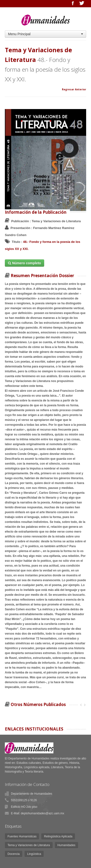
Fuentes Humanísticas (22, 836)
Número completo (25, 263)
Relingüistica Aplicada (58, 836)
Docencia (14, 854)
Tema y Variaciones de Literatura (29, 845)
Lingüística (34, 854)
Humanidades (66, 845)
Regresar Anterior (74, 89)
